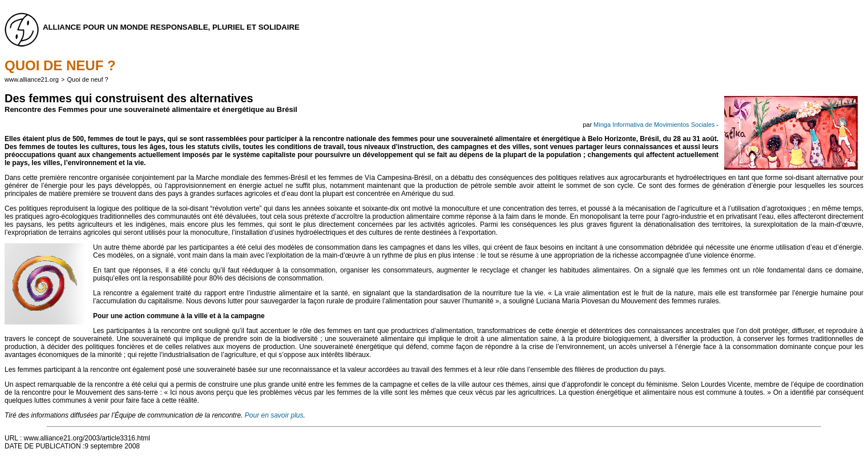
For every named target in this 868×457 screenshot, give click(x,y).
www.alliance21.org (32, 79)
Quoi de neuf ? (88, 79)
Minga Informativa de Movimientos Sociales (654, 125)
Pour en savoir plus (274, 415)
